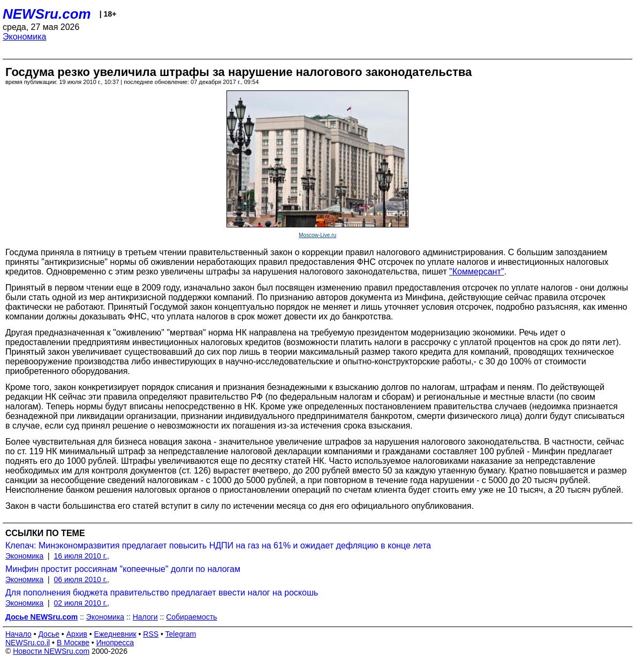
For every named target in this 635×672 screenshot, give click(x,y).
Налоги (145, 617)
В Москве (73, 643)
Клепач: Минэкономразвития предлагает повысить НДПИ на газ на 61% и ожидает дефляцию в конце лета (218, 545)
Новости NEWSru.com (51, 651)
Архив (77, 634)
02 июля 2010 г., (82, 603)
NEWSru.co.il (28, 643)
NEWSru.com (47, 14)
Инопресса (115, 643)
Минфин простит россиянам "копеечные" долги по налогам (123, 569)
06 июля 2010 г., (82, 579)
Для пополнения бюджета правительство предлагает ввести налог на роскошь (162, 593)
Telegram (181, 634)
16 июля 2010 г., (82, 556)
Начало (18, 634)
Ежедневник (115, 634)
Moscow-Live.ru (317, 235)
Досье (49, 634)
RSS (151, 634)
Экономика (25, 37)
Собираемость (191, 617)
